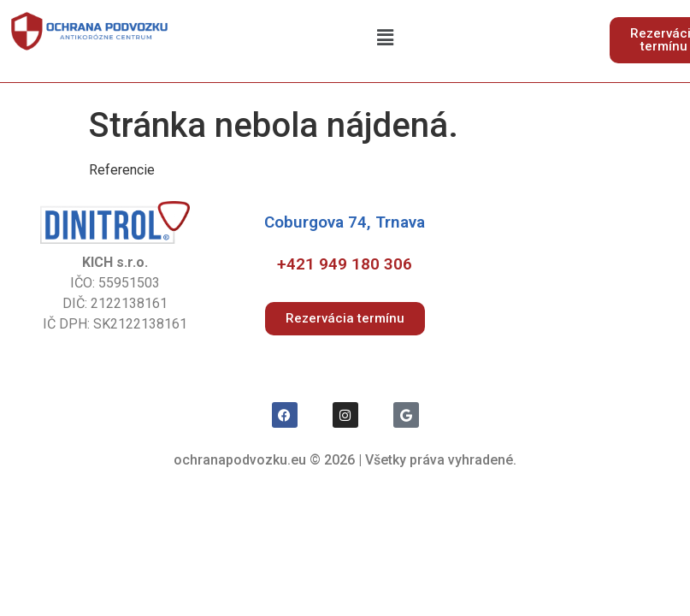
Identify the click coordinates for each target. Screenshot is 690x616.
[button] (386, 38)
